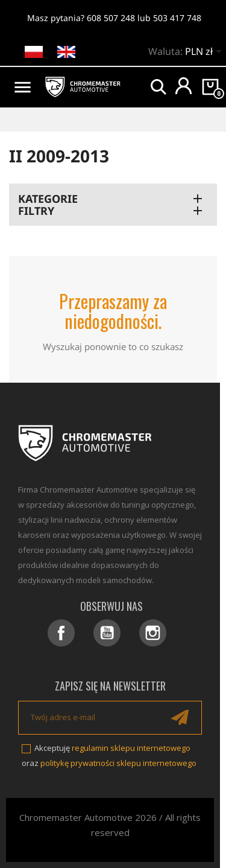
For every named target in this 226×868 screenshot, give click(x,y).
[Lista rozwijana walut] (206, 53)
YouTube (107, 633)
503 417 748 (177, 18)
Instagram (153, 633)
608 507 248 (111, 18)
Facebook (61, 633)
